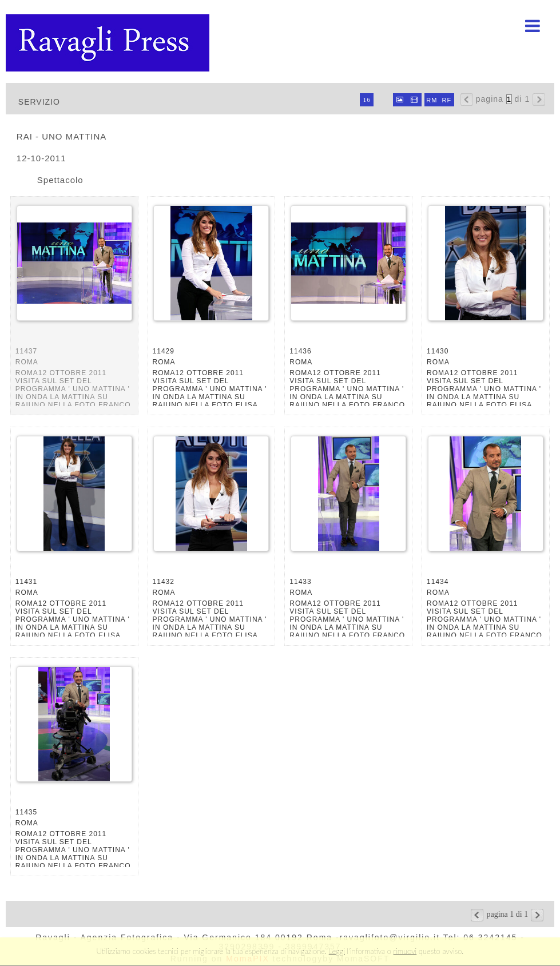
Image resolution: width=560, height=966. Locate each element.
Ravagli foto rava (109, 43)
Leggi (337, 951)
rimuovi (405, 951)
